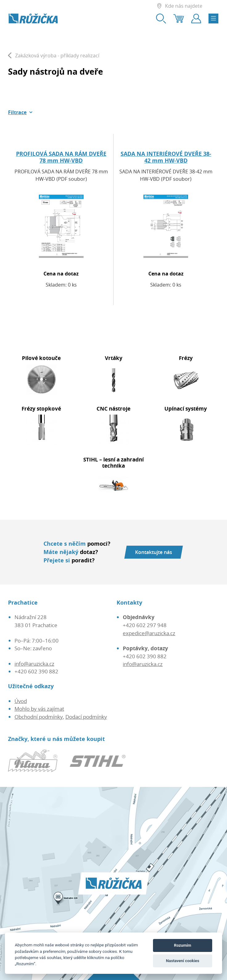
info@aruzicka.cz (34, 664)
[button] (20, 112)
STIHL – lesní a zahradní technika (113, 463)
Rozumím (183, 945)
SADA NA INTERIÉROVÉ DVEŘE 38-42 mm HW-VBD (166, 157)
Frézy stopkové (41, 409)
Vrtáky (114, 358)
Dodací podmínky (86, 717)
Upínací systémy (186, 409)
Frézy (186, 358)
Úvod (21, 701)
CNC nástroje (113, 409)
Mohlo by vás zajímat (39, 709)
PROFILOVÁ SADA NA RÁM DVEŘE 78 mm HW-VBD (61, 157)
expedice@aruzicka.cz (149, 633)
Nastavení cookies (183, 961)
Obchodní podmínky (39, 717)
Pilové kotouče (41, 358)
